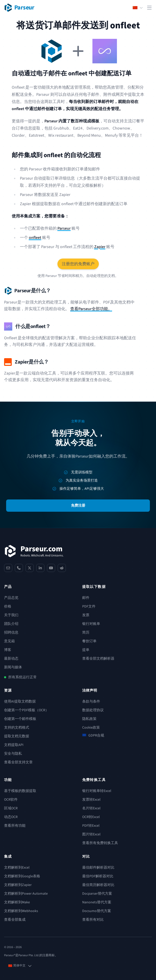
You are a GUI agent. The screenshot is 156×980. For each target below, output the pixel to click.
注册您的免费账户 (78, 264)
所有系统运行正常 (22, 677)
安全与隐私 (13, 754)
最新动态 (11, 659)
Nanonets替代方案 (97, 902)
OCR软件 (11, 800)
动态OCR (11, 817)
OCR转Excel (91, 817)
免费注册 (78, 506)
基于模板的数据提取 (20, 791)
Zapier (100, 247)
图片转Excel (91, 834)
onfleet (35, 238)
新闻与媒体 (13, 667)
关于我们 (11, 615)
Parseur (64, 228)
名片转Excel (91, 808)
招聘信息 (11, 633)
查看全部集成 (15, 920)
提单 (86, 650)
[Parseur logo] (19, 8)
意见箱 (9, 641)
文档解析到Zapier (18, 885)
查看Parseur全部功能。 (91, 309)
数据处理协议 (93, 710)
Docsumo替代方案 (97, 911)
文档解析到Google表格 (22, 876)
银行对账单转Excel (97, 791)
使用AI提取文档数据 (20, 702)
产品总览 (11, 598)
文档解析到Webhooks (21, 911)
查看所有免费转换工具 (100, 843)
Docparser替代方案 (97, 894)
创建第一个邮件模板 (20, 719)
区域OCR (11, 808)
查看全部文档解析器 (98, 659)
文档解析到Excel (17, 868)
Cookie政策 (91, 728)
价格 (8, 606)
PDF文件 (89, 606)
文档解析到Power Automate (26, 894)
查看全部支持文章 (18, 762)
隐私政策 (89, 719)
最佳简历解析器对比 (98, 885)
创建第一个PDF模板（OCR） (26, 710)
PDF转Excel (91, 826)
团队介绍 (11, 624)
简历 (86, 633)
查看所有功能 (15, 826)
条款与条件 (91, 702)
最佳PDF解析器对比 (98, 876)
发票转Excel (91, 800)
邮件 (86, 598)
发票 (86, 615)
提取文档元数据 (17, 736)
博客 (8, 650)
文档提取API (14, 745)
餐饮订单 (89, 641)
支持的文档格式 (17, 728)
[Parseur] (34, 551)
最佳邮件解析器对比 (98, 868)
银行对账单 (91, 624)
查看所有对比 (93, 920)
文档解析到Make (17, 902)
